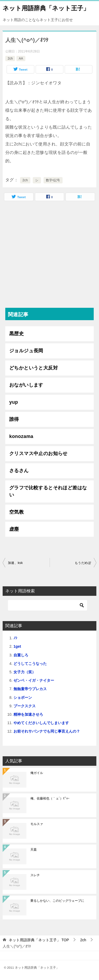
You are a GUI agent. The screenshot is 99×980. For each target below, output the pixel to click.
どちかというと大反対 (34, 368)
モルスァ (37, 824)
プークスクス (25, 706)
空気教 (16, 512)
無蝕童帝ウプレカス (30, 689)
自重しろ (21, 655)
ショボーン (23, 698)
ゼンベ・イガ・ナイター (34, 680)
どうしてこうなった (30, 664)
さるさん (19, 471)
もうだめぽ (83, 563)
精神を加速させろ (28, 714)
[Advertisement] (49, 256)
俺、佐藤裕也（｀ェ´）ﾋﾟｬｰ (50, 798)
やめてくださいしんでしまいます (41, 723)
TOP (39, 940)
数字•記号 (53, 180)
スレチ (35, 875)
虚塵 (14, 529)
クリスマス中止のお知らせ (38, 454)
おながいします (26, 385)
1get (17, 646)
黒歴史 (16, 334)
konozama (21, 436)
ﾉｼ (15, 638)
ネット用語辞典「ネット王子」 (46, 8)
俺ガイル (37, 773)
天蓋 (34, 850)
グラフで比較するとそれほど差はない (48, 491)
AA (21, 58)
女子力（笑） (25, 672)
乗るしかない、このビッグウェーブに (57, 901)
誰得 (14, 419)
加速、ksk (15, 563)
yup (14, 402)
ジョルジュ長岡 (26, 351)
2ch (10, 58)
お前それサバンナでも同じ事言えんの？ (47, 731)
